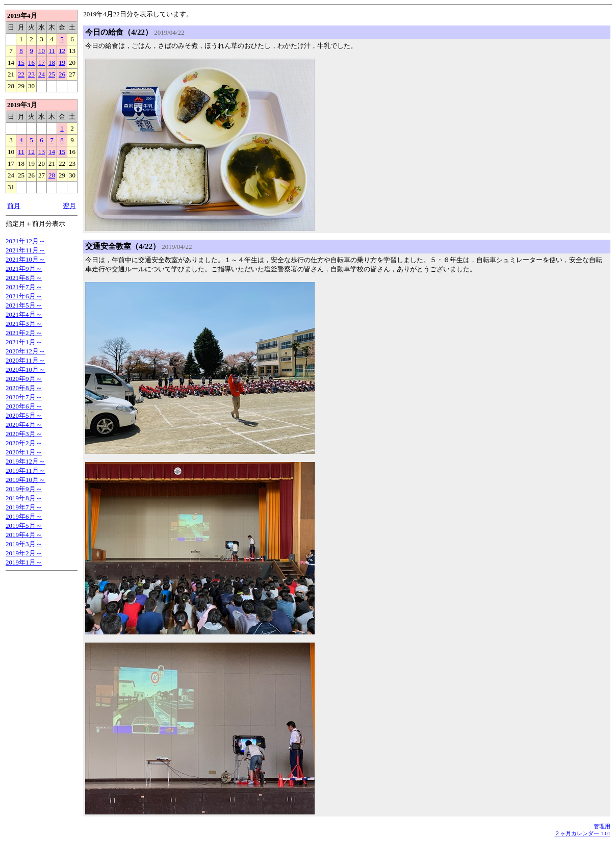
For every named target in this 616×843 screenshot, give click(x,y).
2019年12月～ (25, 461)
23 (31, 74)
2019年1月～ (24, 562)
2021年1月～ (24, 342)
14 (52, 152)
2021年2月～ (24, 333)
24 (42, 74)
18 (52, 62)
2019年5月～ (24, 526)
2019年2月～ (24, 553)
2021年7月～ (24, 287)
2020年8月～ (24, 388)
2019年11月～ (25, 470)
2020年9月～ (24, 379)
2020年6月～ (24, 406)
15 (21, 62)
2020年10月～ (25, 369)
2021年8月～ (24, 278)
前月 (14, 206)
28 (52, 175)
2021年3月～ (24, 324)
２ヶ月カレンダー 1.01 (582, 833)
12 (62, 51)
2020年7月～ (24, 397)
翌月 (69, 206)
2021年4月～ (24, 314)
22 (21, 74)
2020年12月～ (25, 351)
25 (52, 74)
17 (42, 62)
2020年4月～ (24, 425)
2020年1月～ (24, 452)
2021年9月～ (24, 269)
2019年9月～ (24, 489)
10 (42, 51)
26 (62, 74)
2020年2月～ (24, 443)
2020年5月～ (24, 415)
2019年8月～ (24, 498)
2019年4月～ (24, 535)
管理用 (602, 826)
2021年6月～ (24, 296)
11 (52, 51)
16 (31, 62)
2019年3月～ (24, 544)
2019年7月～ (24, 507)
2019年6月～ (24, 516)
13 (42, 152)
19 (62, 62)
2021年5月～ (24, 305)
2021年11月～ (25, 250)
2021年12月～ (25, 241)
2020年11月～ (25, 360)
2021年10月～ (25, 259)
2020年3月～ (24, 434)
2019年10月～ (25, 480)
